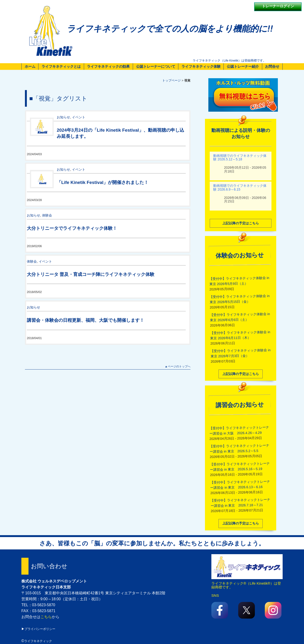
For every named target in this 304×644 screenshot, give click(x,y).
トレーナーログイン (278, 6)
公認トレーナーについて (156, 66)
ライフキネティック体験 (201, 66)
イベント (79, 117)
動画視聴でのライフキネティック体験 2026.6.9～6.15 (240, 187)
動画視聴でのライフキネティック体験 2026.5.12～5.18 (240, 157)
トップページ (171, 81)
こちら (46, 617)
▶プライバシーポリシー (38, 629)
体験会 (47, 215)
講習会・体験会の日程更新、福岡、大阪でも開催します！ (85, 320)
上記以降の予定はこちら (241, 223)
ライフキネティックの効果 (108, 66)
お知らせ (63, 117)
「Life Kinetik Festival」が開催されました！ (103, 182)
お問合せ (272, 66)
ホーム (30, 66)
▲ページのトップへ (178, 366)
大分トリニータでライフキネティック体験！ (72, 228)
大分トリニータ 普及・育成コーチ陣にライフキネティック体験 (91, 274)
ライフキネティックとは (61, 66)
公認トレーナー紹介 (243, 66)
